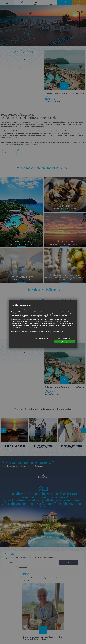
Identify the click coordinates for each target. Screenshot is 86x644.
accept (64, 342)
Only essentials (64, 338)
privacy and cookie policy (55, 331)
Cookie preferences (42, 338)
